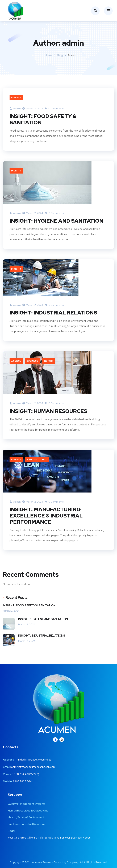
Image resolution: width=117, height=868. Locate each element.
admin (15, 109)
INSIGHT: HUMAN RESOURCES (48, 411)
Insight (16, 97)
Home (49, 55)
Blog (60, 55)
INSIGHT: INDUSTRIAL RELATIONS (53, 313)
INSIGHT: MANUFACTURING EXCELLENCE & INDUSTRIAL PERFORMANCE (46, 516)
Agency (16, 361)
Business (32, 361)
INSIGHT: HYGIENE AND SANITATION (56, 221)
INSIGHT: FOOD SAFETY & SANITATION (43, 119)
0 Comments (54, 109)
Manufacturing (37, 459)
